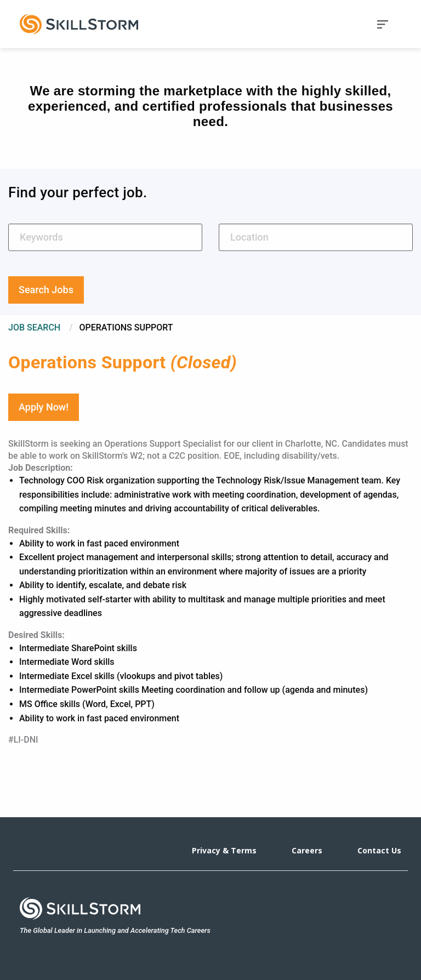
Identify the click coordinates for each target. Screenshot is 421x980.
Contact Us (379, 850)
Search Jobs (46, 290)
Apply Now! (44, 407)
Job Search (34, 327)
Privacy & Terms (224, 850)
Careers (307, 850)
